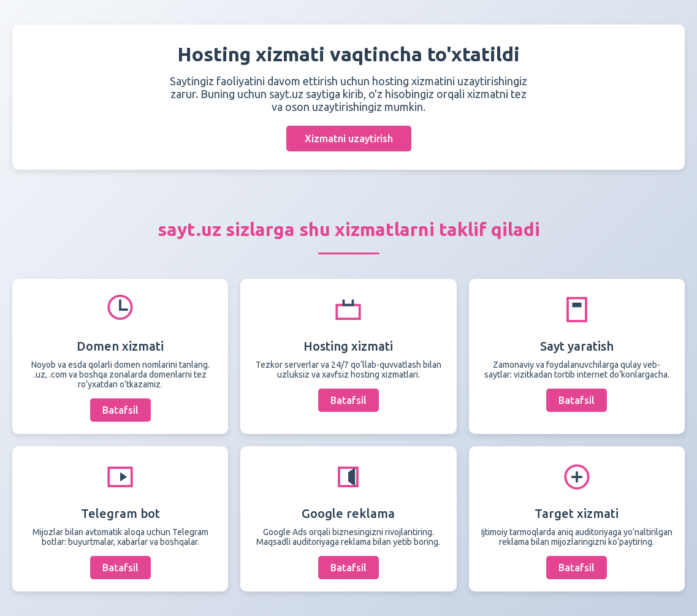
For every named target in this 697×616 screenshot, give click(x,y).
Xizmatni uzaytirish (349, 139)
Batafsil (120, 410)
